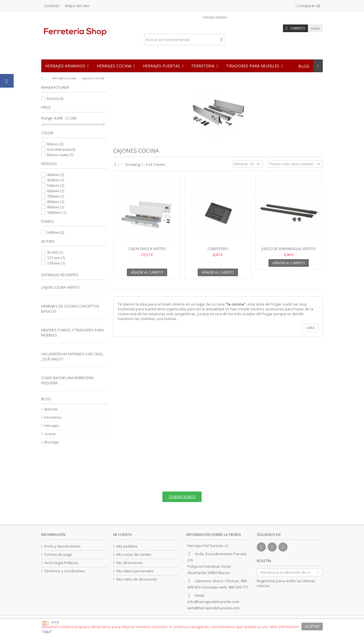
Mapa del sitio (77, 6)
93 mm (55, 252)
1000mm (56, 212)
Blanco (55, 144)
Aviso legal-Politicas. (62, 563)
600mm (55, 191)
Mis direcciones (130, 563)
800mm (55, 202)
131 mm (56, 258)
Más (310, 328)
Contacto (52, 6)
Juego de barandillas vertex (289, 249)
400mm (55, 175)
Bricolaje (52, 442)
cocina (50, 434)
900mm (55, 207)
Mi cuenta (122, 534)
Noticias (51, 409)
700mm (55, 196)
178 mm (56, 263)
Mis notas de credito (134, 555)
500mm (55, 185)
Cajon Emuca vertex (147, 249)
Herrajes (52, 426)
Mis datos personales (135, 571)
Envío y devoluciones (63, 546)
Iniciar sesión (215, 17)
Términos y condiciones (65, 571)
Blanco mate (60, 155)
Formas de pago (58, 555)
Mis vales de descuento (137, 579)
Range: (47, 118)
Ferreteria (53, 417)
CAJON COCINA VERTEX (60, 287)
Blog (46, 399)
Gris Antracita (61, 149)
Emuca (55, 98)
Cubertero (218, 249)
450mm (55, 180)
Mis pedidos (127, 546)
